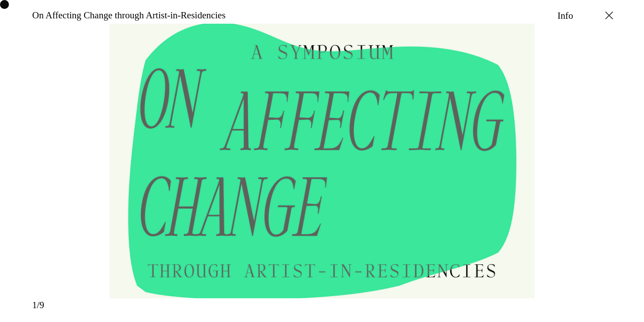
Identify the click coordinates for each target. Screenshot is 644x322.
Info (566, 16)
